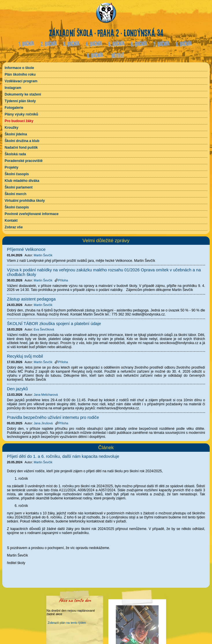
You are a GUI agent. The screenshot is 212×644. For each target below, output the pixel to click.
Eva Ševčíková (44, 329)
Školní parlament (19, 187)
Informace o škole (19, 68)
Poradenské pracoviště (24, 161)
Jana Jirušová (43, 423)
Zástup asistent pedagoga (31, 299)
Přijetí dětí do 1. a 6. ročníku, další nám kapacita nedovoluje (63, 456)
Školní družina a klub (22, 141)
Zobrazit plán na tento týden (67, 623)
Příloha (61, 280)
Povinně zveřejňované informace (32, 214)
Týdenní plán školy (20, 101)
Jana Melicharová (46, 395)
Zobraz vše (14, 227)
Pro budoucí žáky (19, 121)
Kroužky (11, 128)
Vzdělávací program (21, 81)
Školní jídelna (16, 134)
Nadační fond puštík (21, 148)
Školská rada (15, 154)
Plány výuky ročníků (21, 114)
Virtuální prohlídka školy (25, 201)
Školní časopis (17, 174)
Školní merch (15, 194)
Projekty (11, 167)
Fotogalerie (14, 108)
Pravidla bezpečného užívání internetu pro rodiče (53, 417)
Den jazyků (17, 389)
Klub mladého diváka (22, 181)
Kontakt (11, 221)
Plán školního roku (20, 74)
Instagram (13, 88)
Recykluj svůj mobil (25, 356)
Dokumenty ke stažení (23, 94)
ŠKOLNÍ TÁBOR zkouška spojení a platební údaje (54, 324)
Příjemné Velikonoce (26, 249)
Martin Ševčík (43, 462)
